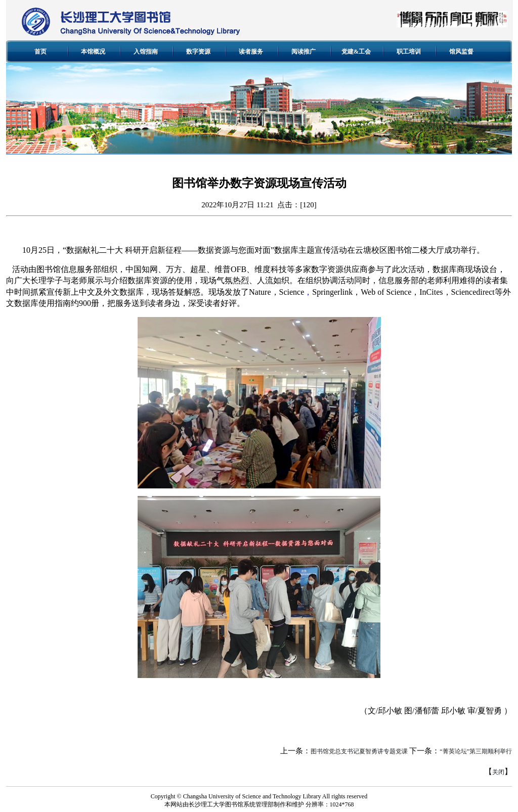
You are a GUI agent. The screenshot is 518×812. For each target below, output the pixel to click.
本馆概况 (93, 52)
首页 (40, 52)
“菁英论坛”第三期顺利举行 (476, 751)
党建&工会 (356, 52)
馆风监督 (461, 52)
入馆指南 (146, 52)
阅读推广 (304, 52)
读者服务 (251, 52)
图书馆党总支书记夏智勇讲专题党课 (359, 751)
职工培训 (409, 52)
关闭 (498, 772)
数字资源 (198, 52)
